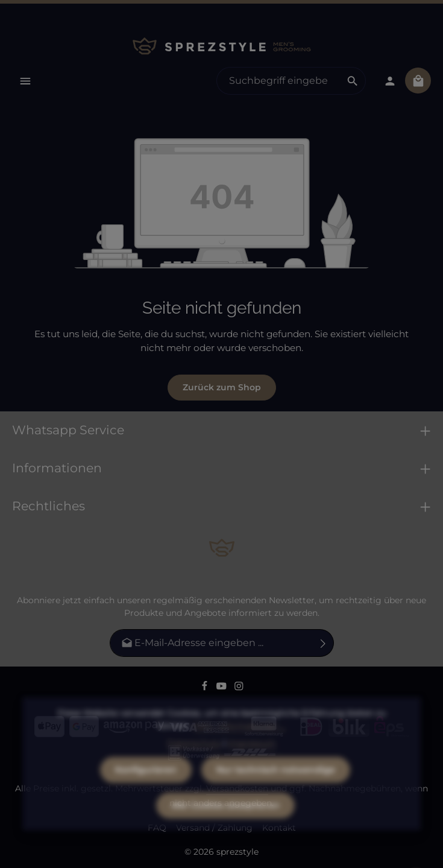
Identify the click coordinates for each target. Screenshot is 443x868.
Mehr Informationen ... (239, 747)
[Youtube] (223, 688)
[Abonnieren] (323, 643)
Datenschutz (194, 764)
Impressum (252, 764)
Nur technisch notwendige (276, 791)
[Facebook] (206, 688)
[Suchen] (353, 81)
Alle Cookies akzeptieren (225, 826)
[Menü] (25, 81)
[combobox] (278, 81)
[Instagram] (239, 688)
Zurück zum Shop (222, 387)
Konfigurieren (146, 791)
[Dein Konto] (390, 81)
